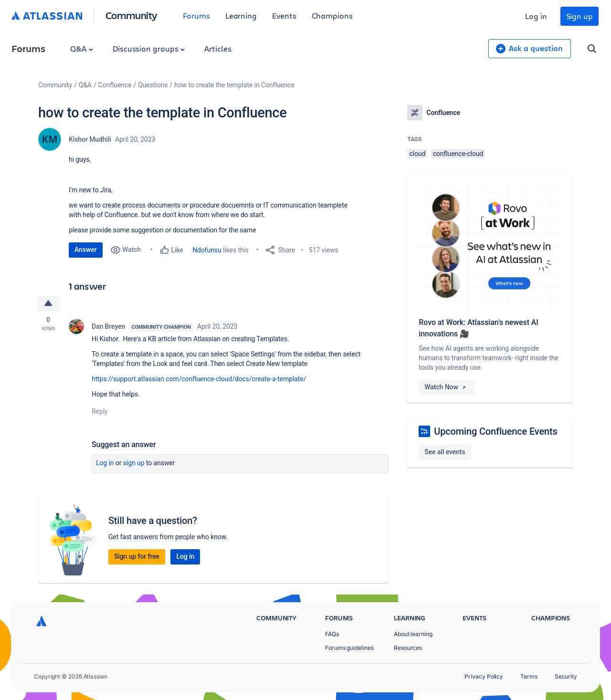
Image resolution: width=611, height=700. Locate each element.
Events (284, 16)
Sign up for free (137, 556)
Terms (529, 676)
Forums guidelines (349, 648)
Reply (100, 411)
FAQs (332, 634)
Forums (196, 16)
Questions (153, 85)
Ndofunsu (207, 250)
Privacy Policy (484, 676)
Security (566, 676)
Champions (332, 16)
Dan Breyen (108, 326)
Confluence (115, 85)
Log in (536, 16)
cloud (417, 154)
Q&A (82, 48)
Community (132, 15)
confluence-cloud (458, 154)
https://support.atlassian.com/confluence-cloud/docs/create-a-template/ (199, 379)
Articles (218, 48)
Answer (86, 250)
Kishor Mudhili (90, 139)
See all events (445, 452)
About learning (413, 634)
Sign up (579, 16)
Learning (241, 16)
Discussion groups (149, 48)
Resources (408, 648)
